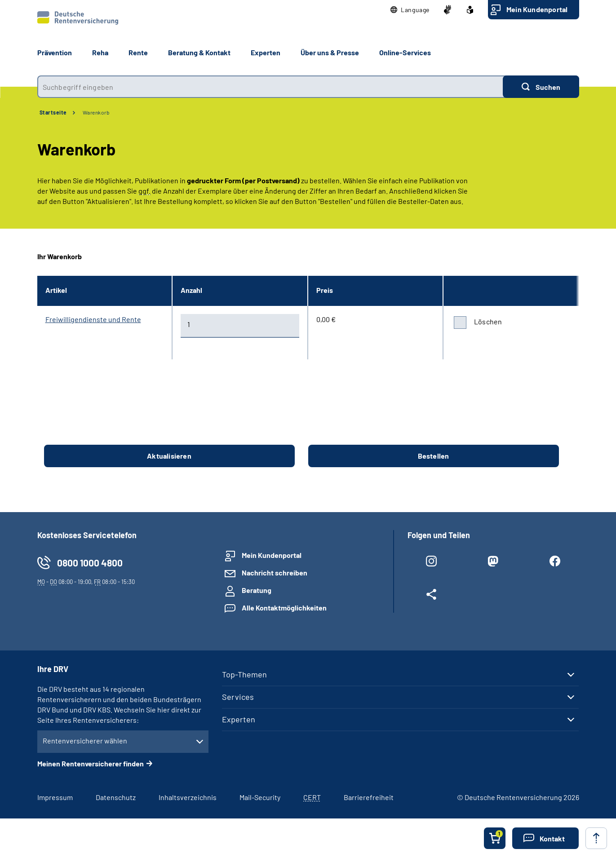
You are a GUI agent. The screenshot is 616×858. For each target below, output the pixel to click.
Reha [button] (100, 52)
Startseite (53, 112)
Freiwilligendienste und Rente (93, 319)
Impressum (55, 797)
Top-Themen (244, 674)
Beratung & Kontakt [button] (199, 52)
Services (238, 697)
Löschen (488, 321)
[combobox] (270, 87)
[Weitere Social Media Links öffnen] (432, 596)
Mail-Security (260, 797)
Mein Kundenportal (537, 9)
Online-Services (405, 52)
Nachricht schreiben (275, 573)
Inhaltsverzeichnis (188, 797)
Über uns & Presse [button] (330, 52)
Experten (239, 719)
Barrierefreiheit (369, 797)
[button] (410, 10)
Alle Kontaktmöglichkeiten (284, 608)
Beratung (257, 590)
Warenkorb (96, 112)
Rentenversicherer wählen (85, 741)
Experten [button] (266, 52)
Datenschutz (116, 797)
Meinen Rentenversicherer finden (91, 763)
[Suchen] (541, 87)
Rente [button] (138, 52)
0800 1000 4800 (90, 563)
